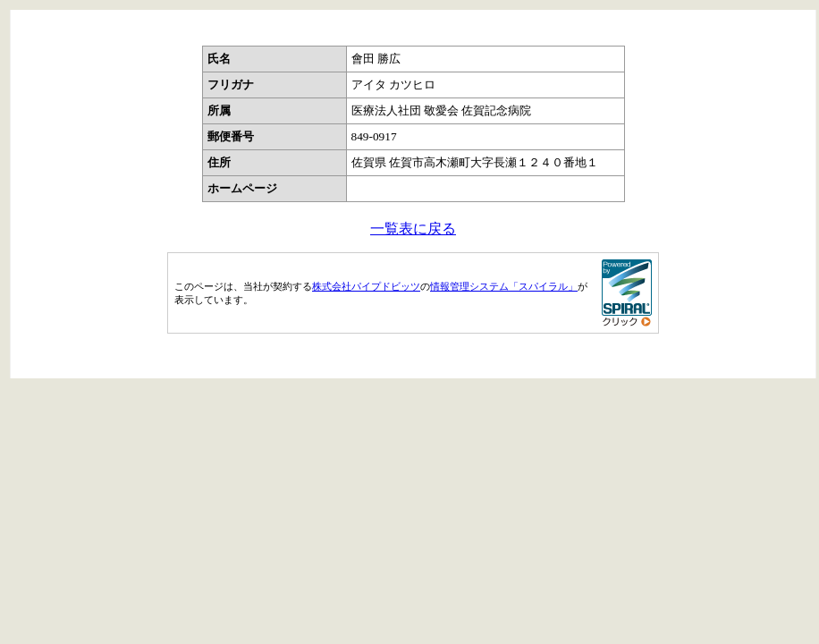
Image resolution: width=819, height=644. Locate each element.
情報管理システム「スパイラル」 (504, 286)
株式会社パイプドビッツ (366, 286)
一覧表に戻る (413, 229)
